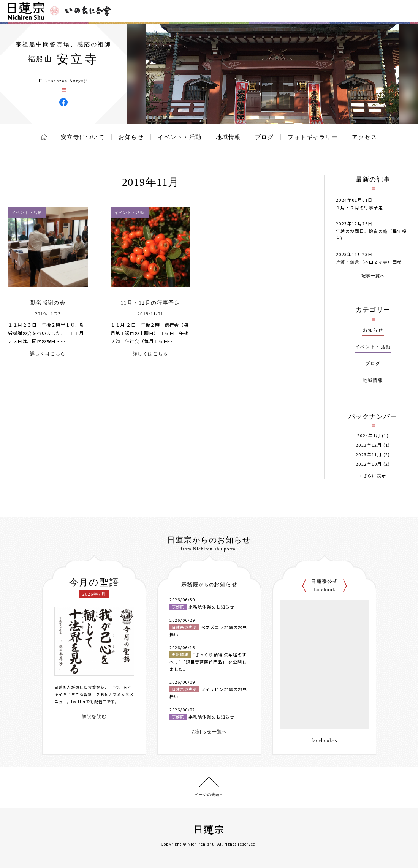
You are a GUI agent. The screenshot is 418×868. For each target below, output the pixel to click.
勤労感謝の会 (48, 303)
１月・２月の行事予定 (359, 207)
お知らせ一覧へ (209, 732)
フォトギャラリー (313, 137)
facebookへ (325, 741)
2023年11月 (369, 455)
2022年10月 (369, 464)
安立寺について (83, 137)
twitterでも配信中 (89, 701)
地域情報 (228, 137)
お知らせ (131, 137)
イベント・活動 (180, 137)
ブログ (264, 137)
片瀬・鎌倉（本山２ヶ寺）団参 (369, 262)
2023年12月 (369, 445)
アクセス (364, 137)
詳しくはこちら (48, 354)
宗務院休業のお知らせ (211, 607)
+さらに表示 (373, 476)
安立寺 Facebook (63, 102)
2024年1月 (369, 436)
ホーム (44, 137)
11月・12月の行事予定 (150, 303)
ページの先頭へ (209, 794)
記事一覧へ (373, 276)
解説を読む (94, 717)
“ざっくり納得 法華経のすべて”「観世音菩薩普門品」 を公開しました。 (208, 662)
